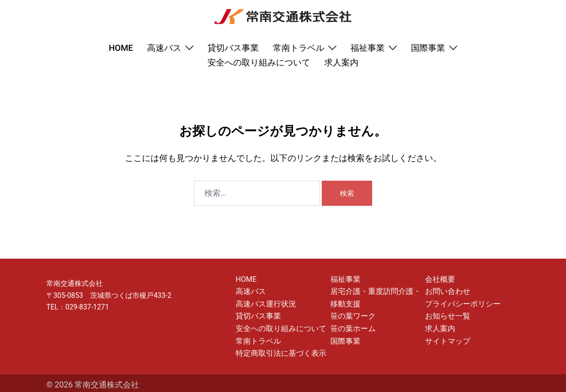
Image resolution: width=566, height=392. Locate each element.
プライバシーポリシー (460, 302)
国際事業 (428, 48)
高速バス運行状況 (264, 302)
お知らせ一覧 (446, 314)
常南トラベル (299, 48)
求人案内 (341, 62)
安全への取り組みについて (259, 62)
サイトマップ (446, 338)
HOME (121, 48)
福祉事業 (368, 48)
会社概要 (439, 279)
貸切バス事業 (233, 48)
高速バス (164, 48)
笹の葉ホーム (351, 326)
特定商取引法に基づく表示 (278, 350)
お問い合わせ (446, 290)
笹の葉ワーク (351, 314)
